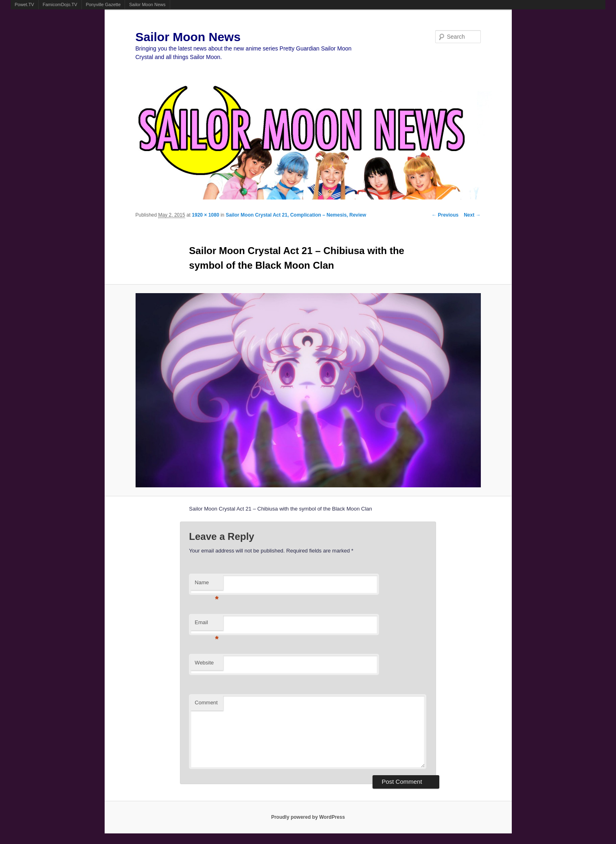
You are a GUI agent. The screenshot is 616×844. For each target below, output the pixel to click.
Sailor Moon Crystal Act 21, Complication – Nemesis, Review (296, 215)
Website (204, 663)
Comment (206, 703)
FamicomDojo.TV (60, 4)
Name (207, 585)
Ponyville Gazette (103, 4)
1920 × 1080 (205, 215)
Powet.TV (24, 4)
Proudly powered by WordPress (308, 817)
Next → (472, 215)
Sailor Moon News (147, 4)
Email (207, 625)
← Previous (445, 215)
